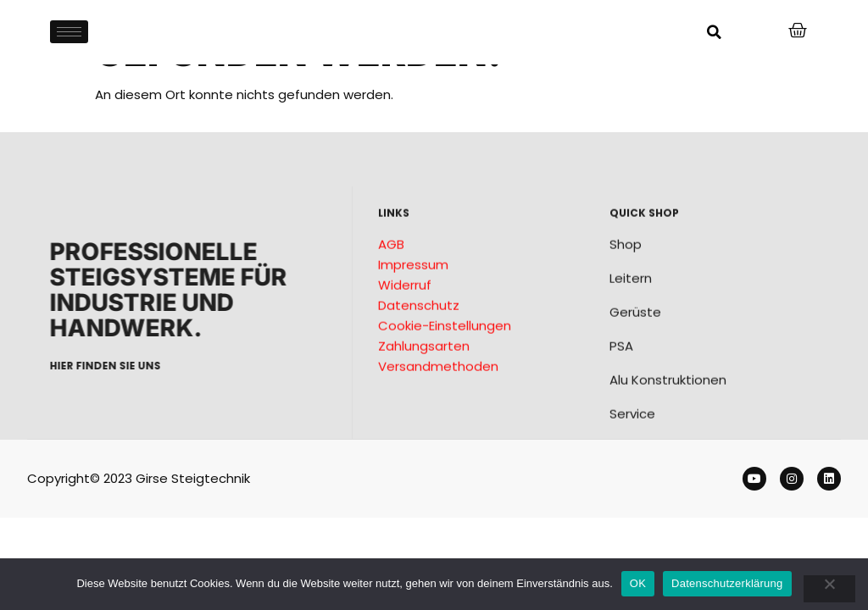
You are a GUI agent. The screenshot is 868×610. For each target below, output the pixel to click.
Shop (626, 287)
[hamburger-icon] (69, 32)
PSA (621, 388)
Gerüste (635, 355)
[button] (715, 32)
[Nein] (828, 589)
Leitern (631, 321)
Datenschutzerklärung (727, 583)
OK (638, 583)
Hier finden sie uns (157, 366)
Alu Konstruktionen (668, 422)
